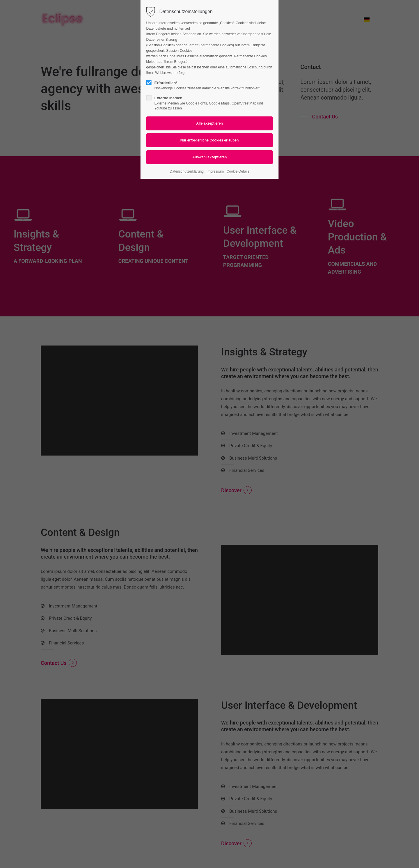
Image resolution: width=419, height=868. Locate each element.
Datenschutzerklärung (187, 171)
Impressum (215, 171)
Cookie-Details (238, 171)
